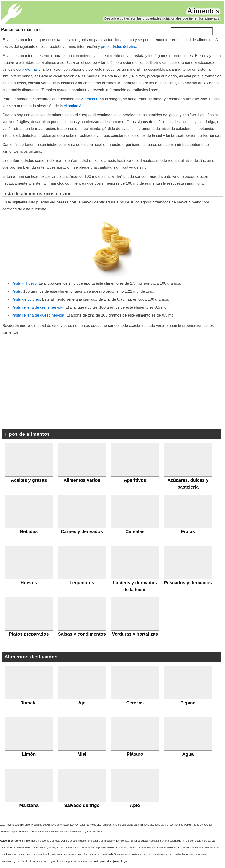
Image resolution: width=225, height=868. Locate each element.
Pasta (16, 291)
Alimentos (203, 11)
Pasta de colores (26, 299)
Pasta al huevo (24, 283)
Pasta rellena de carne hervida (37, 307)
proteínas (30, 69)
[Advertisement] (113, 385)
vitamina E (90, 99)
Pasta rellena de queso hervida (38, 315)
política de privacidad (100, 861)
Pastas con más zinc (21, 30)
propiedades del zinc (119, 47)
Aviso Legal (121, 861)
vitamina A (73, 106)
